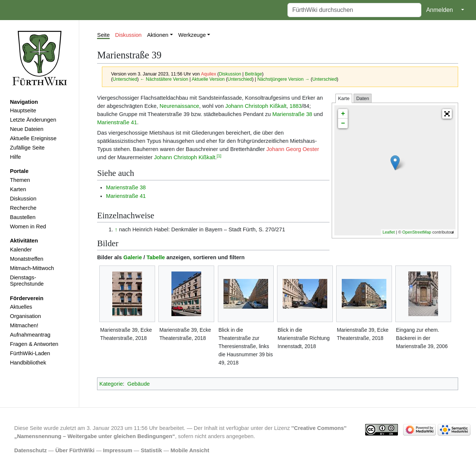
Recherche (23, 208)
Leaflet (389, 232)
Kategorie (111, 384)
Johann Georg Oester (293, 149)
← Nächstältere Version (164, 79)
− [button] (343, 123)
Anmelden (440, 10)
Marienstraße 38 (292, 114)
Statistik (151, 450)
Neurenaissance (179, 106)
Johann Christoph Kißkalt (256, 106)
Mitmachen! (24, 325)
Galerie (133, 257)
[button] (447, 114)
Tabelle (156, 257)
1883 (295, 106)
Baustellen (23, 217)
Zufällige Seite (27, 148)
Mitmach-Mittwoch (32, 268)
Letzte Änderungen (33, 120)
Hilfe (15, 157)
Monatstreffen (27, 259)
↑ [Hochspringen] (116, 229)
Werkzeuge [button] (192, 35)
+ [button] (343, 114)
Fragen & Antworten (34, 344)
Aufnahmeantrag (30, 335)
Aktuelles (21, 307)
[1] (219, 156)
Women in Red (28, 226)
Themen (20, 180)
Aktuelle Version (208, 79)
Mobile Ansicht (190, 450)
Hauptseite (23, 110)
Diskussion (23, 199)
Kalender (21, 250)
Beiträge (254, 74)
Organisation (25, 316)
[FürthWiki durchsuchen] (354, 10)
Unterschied (125, 79)
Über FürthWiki (75, 450)
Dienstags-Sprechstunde (27, 281)
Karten (18, 189)
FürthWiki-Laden (30, 353)
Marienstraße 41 (117, 122)
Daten (363, 98)
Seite (103, 35)
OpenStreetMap (417, 232)
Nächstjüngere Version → (283, 79)
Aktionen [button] (158, 35)
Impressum (118, 450)
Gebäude (139, 384)
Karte (344, 98)
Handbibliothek (28, 363)
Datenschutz (30, 450)
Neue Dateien (27, 129)
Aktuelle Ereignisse (33, 138)
